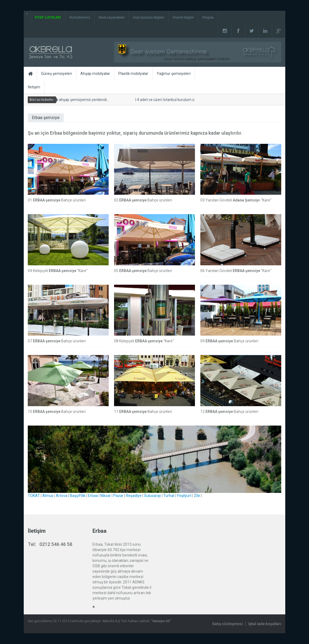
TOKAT (34, 496)
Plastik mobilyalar (133, 74)
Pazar (118, 496)
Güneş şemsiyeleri (56, 74)
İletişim (34, 87)
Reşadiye (134, 496)
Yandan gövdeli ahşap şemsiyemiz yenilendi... (69, 100)
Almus (48, 496)
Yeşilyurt (184, 496)
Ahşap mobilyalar (95, 74)
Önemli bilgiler (183, 18)
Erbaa (93, 496)
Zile (197, 496)
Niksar (106, 496)
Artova (62, 496)
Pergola (208, 18)
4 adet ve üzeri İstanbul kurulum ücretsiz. (170, 100)
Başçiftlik (78, 496)
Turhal (169, 496)
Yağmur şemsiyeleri (174, 74)
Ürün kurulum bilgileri (149, 18)
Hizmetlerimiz (80, 18)
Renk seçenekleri (112, 18)
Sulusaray (152, 496)
